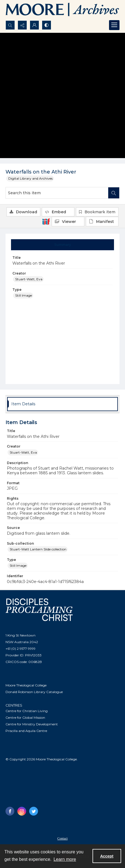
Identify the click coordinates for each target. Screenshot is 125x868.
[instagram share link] (22, 811)
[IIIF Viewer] (68, 222)
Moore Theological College (26, 685)
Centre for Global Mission (25, 717)
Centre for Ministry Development (32, 724)
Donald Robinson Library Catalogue (34, 692)
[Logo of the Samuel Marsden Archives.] (62, 10)
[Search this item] (57, 193)
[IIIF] (46, 221)
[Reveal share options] (22, 25)
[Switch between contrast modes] (47, 25)
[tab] (63, 245)
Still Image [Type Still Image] (24, 295)
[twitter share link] (34, 811)
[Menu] (114, 25)
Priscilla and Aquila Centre (26, 731)
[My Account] (34, 25)
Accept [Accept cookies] (107, 856)
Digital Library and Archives (30, 178)
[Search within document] (114, 193)
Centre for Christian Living (27, 711)
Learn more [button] (65, 859)
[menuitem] (62, 838)
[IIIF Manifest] (102, 222)
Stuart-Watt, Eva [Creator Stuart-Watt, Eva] (29, 279)
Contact (62, 838)
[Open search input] (10, 25)
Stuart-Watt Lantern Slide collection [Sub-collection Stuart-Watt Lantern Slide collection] (38, 549)
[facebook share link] (10, 811)
